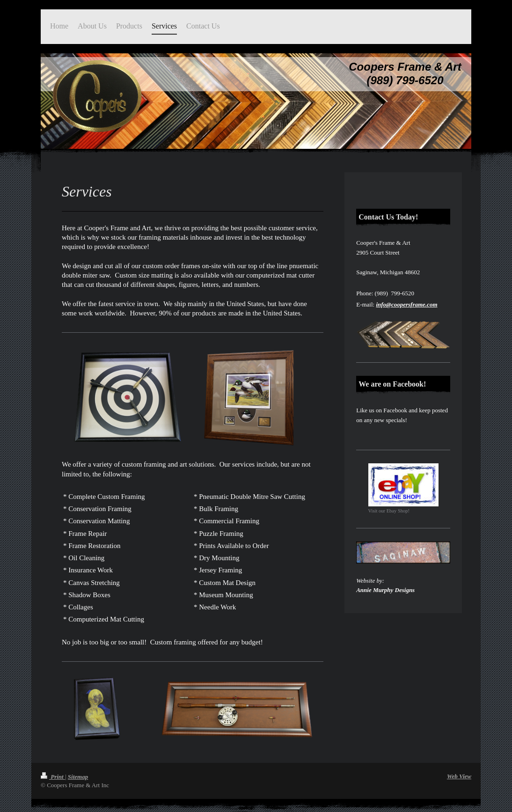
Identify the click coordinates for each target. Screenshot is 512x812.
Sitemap (78, 777)
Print (53, 777)
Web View (459, 776)
